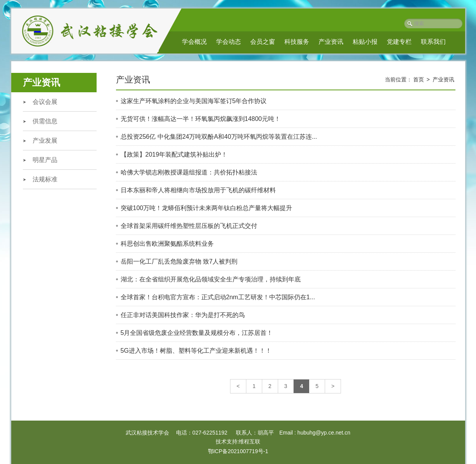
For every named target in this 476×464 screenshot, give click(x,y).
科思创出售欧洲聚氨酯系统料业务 (167, 244)
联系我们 (433, 42)
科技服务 (297, 42)
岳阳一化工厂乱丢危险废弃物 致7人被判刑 (179, 261)
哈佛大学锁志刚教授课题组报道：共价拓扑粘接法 (189, 172)
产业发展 (45, 141)
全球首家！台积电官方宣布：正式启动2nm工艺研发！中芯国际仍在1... (218, 297)
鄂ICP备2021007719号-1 (238, 451)
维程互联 (249, 442)
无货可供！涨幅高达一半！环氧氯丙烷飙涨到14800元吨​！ (201, 119)
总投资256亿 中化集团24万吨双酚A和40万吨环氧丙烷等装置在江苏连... (219, 137)
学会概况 (194, 42)
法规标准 (45, 179)
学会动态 (228, 42)
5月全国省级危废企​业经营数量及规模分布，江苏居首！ (197, 333)
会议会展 (45, 102)
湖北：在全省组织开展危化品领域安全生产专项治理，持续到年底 (211, 279)
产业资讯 (331, 42)
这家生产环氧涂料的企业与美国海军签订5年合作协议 (194, 101)
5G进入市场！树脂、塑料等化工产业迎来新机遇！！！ (196, 351)
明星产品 (45, 160)
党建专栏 (399, 42)
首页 (419, 79)
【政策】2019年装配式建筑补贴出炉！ (174, 154)
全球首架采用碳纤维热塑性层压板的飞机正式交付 (189, 226)
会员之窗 (263, 42)
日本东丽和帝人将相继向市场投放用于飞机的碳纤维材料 (198, 190)
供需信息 (45, 121)
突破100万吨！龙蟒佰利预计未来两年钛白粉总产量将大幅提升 (207, 208)
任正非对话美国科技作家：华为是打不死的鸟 (183, 315)
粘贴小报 (365, 42)
